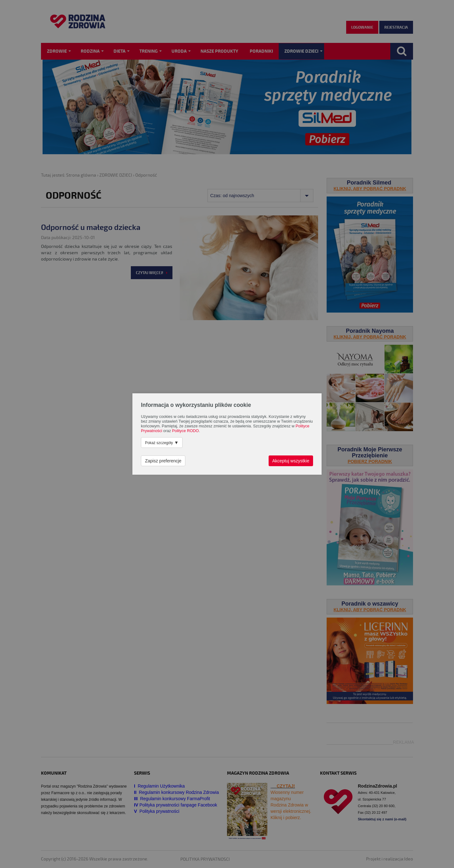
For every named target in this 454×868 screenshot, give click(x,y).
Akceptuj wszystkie (291, 461)
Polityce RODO (186, 431)
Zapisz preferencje (163, 461)
